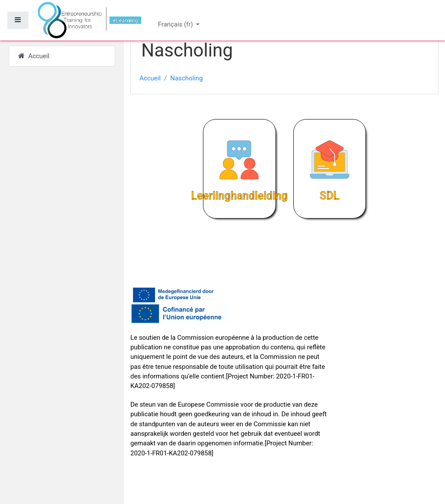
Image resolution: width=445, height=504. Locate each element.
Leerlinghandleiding (239, 196)
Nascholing (187, 78)
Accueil (150, 78)
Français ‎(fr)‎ (176, 24)
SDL (330, 196)
